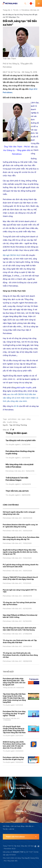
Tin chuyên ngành (13, 445)
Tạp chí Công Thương (18, 425)
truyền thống (12, 422)
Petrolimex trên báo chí (30, 10)
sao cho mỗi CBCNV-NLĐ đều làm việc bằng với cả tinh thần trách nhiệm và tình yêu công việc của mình (20, 398)
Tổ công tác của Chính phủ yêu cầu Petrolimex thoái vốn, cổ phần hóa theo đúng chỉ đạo (20, 655)
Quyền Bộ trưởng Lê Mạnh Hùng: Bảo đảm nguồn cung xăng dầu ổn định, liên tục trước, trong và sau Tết (20, 552)
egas (23, 419)
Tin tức (16, 10)
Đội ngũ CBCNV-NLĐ (12, 255)
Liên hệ (12, 829)
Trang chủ (7, 10)
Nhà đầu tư (29, 826)
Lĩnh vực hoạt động (18, 826)
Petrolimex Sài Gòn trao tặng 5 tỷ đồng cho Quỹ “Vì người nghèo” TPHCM (14, 713)
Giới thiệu (6, 826)
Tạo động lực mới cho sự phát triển (21, 440)
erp (19, 419)
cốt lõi (16, 406)
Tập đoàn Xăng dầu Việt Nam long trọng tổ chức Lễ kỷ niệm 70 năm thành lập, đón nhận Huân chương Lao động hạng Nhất (14, 698)
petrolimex (12, 419)
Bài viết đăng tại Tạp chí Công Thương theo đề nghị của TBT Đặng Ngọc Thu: (20, 16)
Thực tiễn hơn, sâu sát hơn (17, 491)
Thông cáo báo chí (9, 688)
